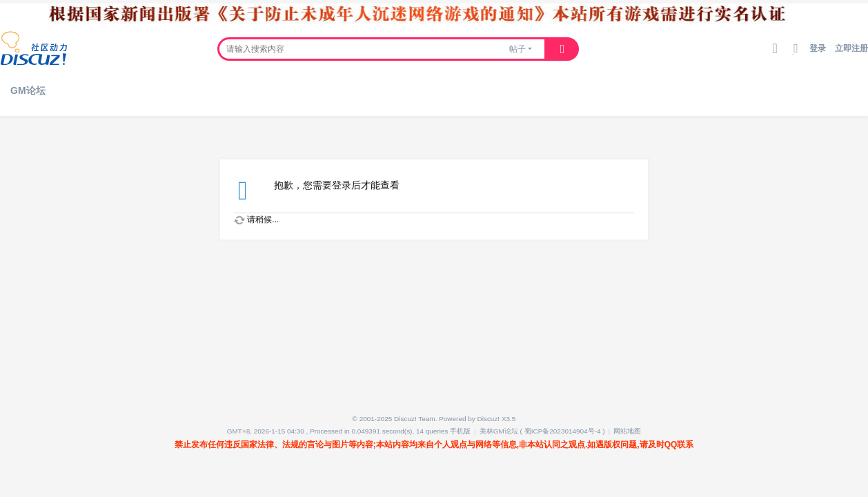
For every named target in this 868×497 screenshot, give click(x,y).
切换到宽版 (796, 54)
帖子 (517, 49)
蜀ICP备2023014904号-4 (563, 431)
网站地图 (627, 431)
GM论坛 (28, 90)
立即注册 (851, 48)
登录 (818, 48)
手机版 (460, 431)
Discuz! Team (415, 419)
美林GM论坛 (499, 431)
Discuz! (489, 419)
